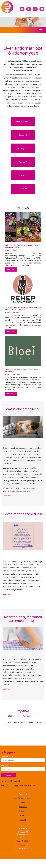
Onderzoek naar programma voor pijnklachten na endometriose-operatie (23, 308)
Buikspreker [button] (23, 189)
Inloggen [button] (9, 775)
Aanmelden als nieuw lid (10, 781)
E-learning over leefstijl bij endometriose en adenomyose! (22, 370)
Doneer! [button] (23, 135)
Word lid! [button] (23, 175)
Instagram (23, 811)
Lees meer (7, 495)
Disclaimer (23, 815)
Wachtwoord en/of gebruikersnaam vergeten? (19, 785)
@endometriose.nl (23, 798)
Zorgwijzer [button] (23, 148)
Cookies (23, 820)
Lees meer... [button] (11, 269)
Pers (23, 802)
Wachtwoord (6, 765)
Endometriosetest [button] (23, 121)
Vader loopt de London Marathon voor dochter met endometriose (23, 246)
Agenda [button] (23, 162)
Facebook (23, 807)
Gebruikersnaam (8, 756)
